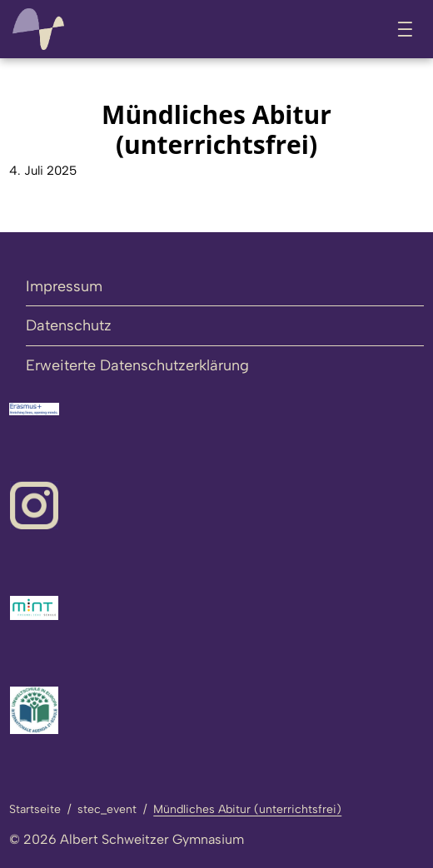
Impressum (64, 286)
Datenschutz (69, 325)
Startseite (35, 809)
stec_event (107, 809)
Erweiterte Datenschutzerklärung (137, 365)
